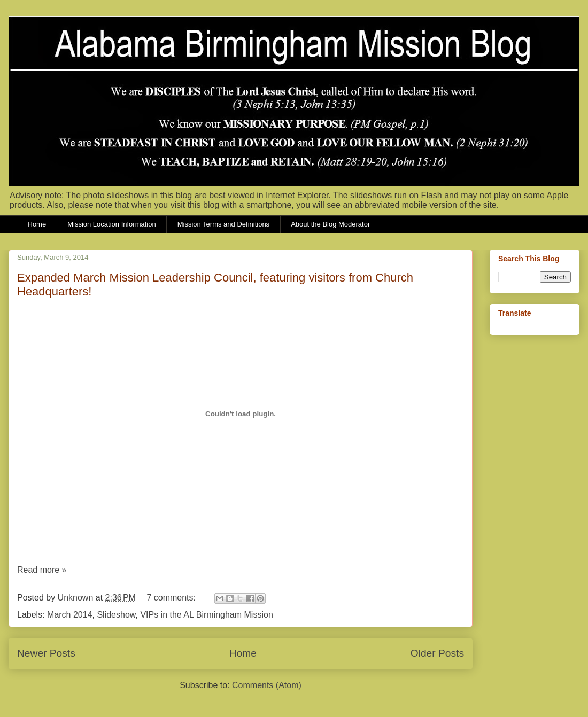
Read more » (42, 570)
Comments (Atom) (267, 685)
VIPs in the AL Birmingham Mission (206, 615)
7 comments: (172, 598)
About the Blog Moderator (330, 224)
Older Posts (437, 653)
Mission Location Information (111, 224)
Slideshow (116, 615)
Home (37, 224)
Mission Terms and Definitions (223, 224)
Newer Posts (46, 653)
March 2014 (70, 615)
